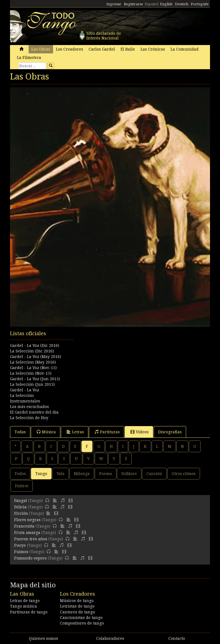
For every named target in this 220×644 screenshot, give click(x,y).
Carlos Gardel (102, 49)
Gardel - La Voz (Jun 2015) (35, 379)
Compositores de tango (82, 623)
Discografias (170, 432)
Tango (41, 474)
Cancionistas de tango (81, 618)
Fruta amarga (27, 533)
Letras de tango (25, 601)
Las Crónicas (153, 49)
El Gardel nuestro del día (34, 412)
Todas (20, 432)
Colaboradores (110, 638)
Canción (154, 474)
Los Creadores (69, 49)
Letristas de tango (77, 606)
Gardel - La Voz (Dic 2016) (35, 345)
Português (200, 4)
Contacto (177, 638)
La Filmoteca (29, 58)
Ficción (21, 513)
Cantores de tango (77, 612)
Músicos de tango (77, 601)
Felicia (20, 507)
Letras (75, 432)
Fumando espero (30, 558)
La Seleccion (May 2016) (33, 362)
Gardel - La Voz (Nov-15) (33, 368)
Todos (20, 474)
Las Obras (41, 49)
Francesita (24, 526)
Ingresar (114, 4)
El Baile (128, 49)
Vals (61, 474)
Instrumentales (25, 401)
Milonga (82, 474)
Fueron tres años (31, 539)
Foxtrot (22, 486)
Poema (106, 474)
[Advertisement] (110, 358)
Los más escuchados (29, 407)
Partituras (107, 432)
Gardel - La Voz (25, 390)
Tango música (23, 606)
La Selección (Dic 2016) (32, 351)
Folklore (129, 474)
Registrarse (133, 4)
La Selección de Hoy (29, 418)
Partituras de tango (29, 612)
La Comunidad (185, 49)
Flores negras (27, 520)
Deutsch (182, 4)
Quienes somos (43, 638)
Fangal (21, 501)
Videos (140, 432)
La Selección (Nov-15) (31, 373)
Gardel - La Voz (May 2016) (36, 357)
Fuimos (21, 552)
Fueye (20, 545)
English (166, 4)
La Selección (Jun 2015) (32, 384)
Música (46, 432)
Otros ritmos (184, 474)
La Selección (22, 396)
